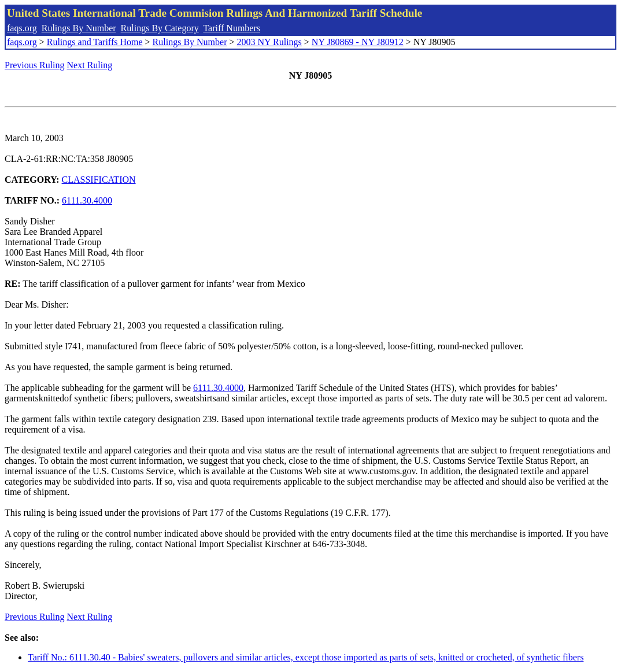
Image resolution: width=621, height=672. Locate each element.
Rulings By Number (79, 28)
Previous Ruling (35, 65)
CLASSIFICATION (99, 180)
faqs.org (22, 28)
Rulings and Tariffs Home (95, 42)
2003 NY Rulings (269, 42)
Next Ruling (90, 65)
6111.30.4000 (87, 200)
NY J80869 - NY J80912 (358, 42)
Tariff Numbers (232, 28)
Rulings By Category (160, 28)
